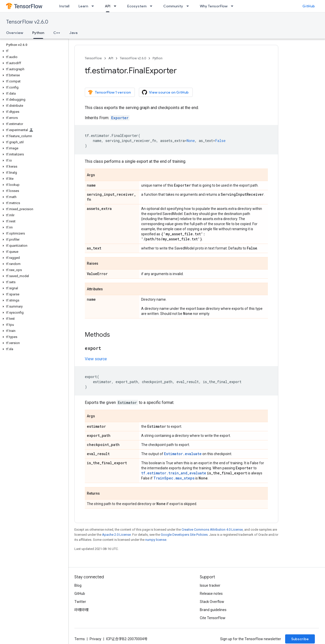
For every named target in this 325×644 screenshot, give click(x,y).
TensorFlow (93, 58)
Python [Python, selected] (38, 33)
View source (96, 359)
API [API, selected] (108, 6)
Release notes (211, 594)
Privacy (95, 639)
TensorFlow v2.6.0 (27, 22)
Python (158, 58)
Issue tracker (210, 585)
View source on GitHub (165, 92)
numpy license (156, 540)
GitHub (309, 6)
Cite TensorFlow (213, 618)
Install (64, 6)
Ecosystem (137, 6)
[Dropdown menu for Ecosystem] (153, 6)
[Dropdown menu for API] (117, 6)
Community (173, 6)
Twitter (80, 602)
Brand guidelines (213, 610)
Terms (80, 639)
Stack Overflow (212, 602)
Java (73, 33)
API (111, 58)
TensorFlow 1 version (109, 92)
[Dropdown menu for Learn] (94, 6)
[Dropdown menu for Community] (189, 6)
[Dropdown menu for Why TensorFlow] (234, 6)
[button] (33, 51)
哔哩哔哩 (82, 610)
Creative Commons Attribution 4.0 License (212, 530)
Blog (78, 585)
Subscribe (300, 639)
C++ (57, 33)
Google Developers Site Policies (184, 535)
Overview (15, 33)
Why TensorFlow (214, 6)
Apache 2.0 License (116, 535)
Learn (83, 6)
